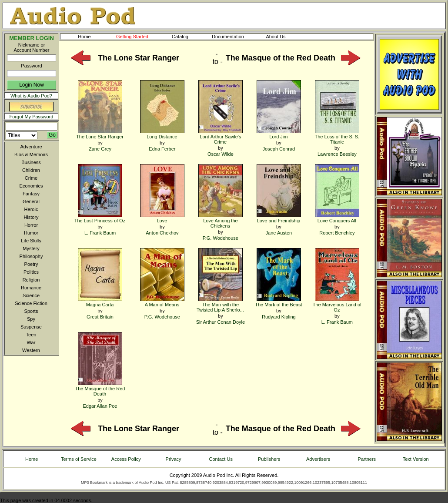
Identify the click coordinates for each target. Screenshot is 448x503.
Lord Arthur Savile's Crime (221, 136)
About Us (283, 37)
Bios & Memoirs (31, 154)
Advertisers (318, 459)
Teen (31, 335)
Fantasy (31, 194)
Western (31, 350)
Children (31, 170)
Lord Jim (279, 134)
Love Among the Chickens (221, 220)
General (31, 201)
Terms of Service (79, 459)
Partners (367, 459)
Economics (31, 186)
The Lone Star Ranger (100, 134)
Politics (31, 272)
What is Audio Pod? (31, 96)
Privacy (174, 459)
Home (84, 37)
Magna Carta (100, 302)
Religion (31, 280)
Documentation (232, 37)
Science (31, 295)
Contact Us (221, 459)
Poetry (31, 264)
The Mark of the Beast (278, 302)
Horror (31, 225)
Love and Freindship (279, 218)
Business (31, 162)
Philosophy (31, 256)
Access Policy (126, 459)
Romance (31, 288)
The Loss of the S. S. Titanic (337, 136)
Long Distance (162, 134)
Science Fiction (31, 303)
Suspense (31, 327)
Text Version (416, 459)
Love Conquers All (337, 218)
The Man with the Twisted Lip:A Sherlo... (220, 304)
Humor (31, 233)
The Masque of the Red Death (100, 388)
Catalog (188, 37)
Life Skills (31, 241)
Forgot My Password (32, 117)
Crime (31, 178)
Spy (31, 319)
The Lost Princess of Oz (100, 218)
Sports (31, 311)
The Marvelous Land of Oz (337, 304)
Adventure (31, 147)
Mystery (31, 248)
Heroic (31, 209)
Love (162, 218)
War (31, 342)
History (31, 217)
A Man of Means (162, 302)
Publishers (269, 459)
